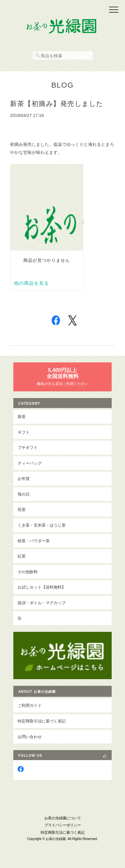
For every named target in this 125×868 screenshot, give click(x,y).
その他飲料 (28, 572)
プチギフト (28, 447)
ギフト (24, 432)
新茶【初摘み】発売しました (57, 104)
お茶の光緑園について (63, 818)
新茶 (22, 417)
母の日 (24, 494)
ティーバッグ (30, 463)
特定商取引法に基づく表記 (42, 721)
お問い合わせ (30, 737)
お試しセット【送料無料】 (42, 587)
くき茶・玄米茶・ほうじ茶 (42, 525)
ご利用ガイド (30, 705)
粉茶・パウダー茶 (34, 541)
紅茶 (22, 556)
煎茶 (22, 509)
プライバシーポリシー (63, 825)
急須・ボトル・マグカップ (42, 603)
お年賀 (24, 478)
